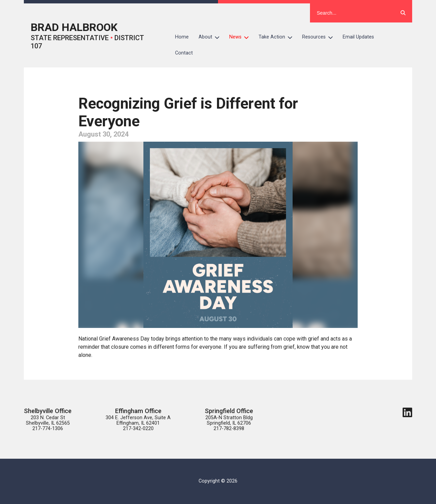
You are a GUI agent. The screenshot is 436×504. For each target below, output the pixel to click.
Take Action (278, 37)
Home (182, 37)
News (242, 37)
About (212, 37)
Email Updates (358, 37)
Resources (320, 37)
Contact (184, 53)
